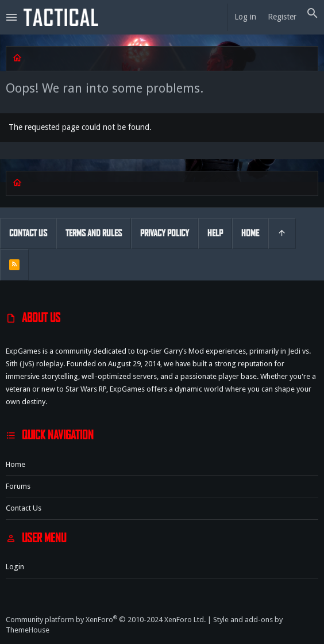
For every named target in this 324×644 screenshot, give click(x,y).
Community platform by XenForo (106, 620)
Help (215, 233)
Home (16, 464)
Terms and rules (94, 233)
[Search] (313, 14)
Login (15, 567)
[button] (12, 17)
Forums (18, 486)
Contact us (24, 508)
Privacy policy (165, 233)
